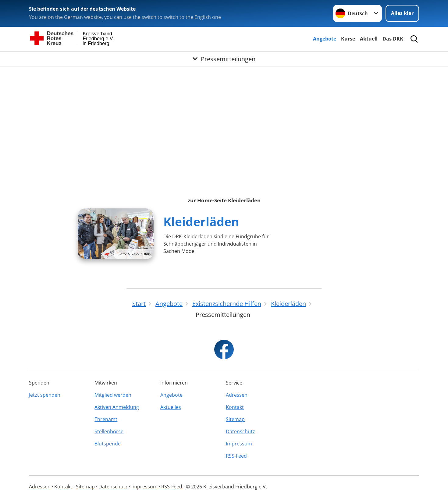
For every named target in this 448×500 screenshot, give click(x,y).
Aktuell (369, 39)
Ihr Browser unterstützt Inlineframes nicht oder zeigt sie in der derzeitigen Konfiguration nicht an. (224, 122)
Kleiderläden (201, 221)
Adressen (237, 395)
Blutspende (108, 444)
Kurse (348, 39)
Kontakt (235, 407)
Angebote (325, 39)
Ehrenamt (106, 419)
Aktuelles (171, 407)
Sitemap (235, 419)
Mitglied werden (113, 395)
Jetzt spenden (45, 395)
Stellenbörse (109, 431)
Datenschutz (240, 431)
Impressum (239, 444)
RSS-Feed (236, 456)
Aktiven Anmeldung (117, 407)
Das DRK (393, 39)
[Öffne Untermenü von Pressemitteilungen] (224, 59)
